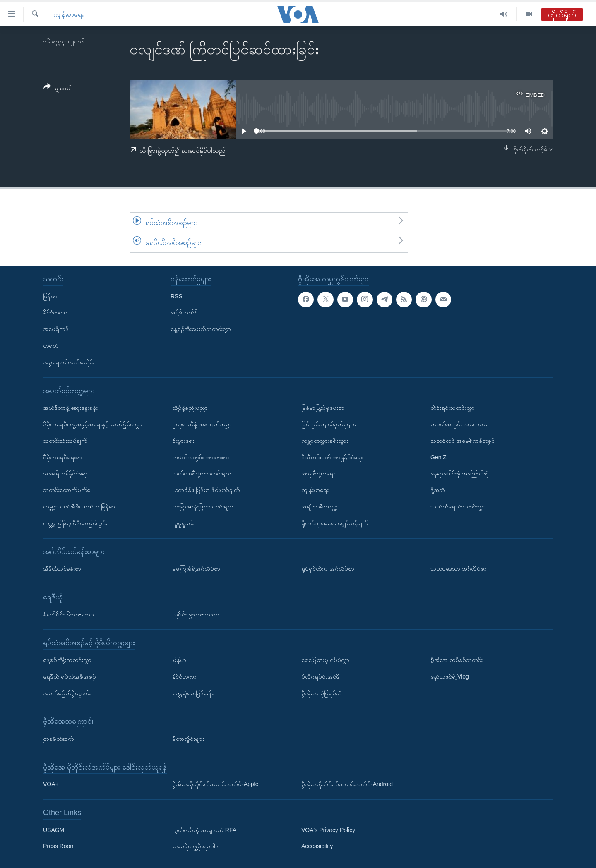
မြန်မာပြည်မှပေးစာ (323, 408)
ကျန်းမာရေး (68, 14)
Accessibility (317, 846)
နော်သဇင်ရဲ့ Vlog (450, 676)
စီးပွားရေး (183, 440)
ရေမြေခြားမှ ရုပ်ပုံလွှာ (325, 660)
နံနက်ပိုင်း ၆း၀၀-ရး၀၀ (68, 614)
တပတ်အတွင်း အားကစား (201, 457)
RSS (177, 296)
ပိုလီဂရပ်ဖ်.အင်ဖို (321, 676)
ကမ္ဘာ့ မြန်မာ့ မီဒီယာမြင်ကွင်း (75, 523)
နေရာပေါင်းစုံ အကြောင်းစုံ (460, 473)
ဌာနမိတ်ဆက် (59, 739)
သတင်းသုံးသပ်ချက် (65, 440)
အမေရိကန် (56, 329)
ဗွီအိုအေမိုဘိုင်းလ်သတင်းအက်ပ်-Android (347, 784)
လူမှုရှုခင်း (183, 523)
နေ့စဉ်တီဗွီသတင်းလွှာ (67, 660)
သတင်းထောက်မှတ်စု (67, 490)
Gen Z (439, 457)
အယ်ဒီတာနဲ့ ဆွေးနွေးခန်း (70, 408)
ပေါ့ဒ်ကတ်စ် (184, 312)
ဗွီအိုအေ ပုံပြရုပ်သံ (322, 693)
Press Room (59, 846)
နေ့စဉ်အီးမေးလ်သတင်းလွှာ (201, 329)
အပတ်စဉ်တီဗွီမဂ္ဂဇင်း (67, 693)
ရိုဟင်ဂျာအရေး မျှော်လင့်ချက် (335, 523)
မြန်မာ (50, 296)
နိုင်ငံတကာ (55, 312)
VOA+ (51, 784)
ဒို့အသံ (438, 490)
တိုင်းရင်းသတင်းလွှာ (453, 408)
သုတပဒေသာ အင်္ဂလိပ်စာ (459, 568)
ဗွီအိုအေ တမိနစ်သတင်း (457, 660)
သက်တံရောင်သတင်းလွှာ (458, 506)
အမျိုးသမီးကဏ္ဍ (320, 506)
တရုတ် (51, 345)
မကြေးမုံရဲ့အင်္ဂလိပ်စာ (196, 568)
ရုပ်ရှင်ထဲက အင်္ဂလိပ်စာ (328, 568)
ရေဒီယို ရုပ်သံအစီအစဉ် (70, 676)
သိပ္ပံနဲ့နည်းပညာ (190, 408)
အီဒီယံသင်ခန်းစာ (62, 568)
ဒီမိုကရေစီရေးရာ (62, 457)
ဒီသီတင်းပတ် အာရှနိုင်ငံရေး (332, 457)
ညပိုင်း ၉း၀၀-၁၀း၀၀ (196, 614)
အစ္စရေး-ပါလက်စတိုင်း (69, 362)
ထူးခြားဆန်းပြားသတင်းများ (203, 506)
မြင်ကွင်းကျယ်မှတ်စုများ (329, 424)
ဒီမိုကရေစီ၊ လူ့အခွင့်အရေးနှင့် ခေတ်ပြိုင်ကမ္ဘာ (93, 424)
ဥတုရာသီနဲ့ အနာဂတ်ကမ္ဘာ (202, 424)
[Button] (58, 89)
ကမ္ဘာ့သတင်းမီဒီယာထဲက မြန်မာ (79, 506)
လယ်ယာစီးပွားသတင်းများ (202, 473)
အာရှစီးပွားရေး (318, 473)
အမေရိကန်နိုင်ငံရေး (65, 473)
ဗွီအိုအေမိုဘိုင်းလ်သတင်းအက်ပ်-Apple (215, 784)
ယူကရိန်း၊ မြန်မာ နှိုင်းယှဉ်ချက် (206, 490)
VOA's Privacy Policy (328, 830)
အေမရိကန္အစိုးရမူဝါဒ (195, 846)
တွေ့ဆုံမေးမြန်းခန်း (193, 693)
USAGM (54, 830)
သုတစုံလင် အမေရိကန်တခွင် (463, 440)
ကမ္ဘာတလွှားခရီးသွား (325, 440)
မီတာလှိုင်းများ (188, 739)
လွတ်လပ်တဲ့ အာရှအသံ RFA (204, 830)
